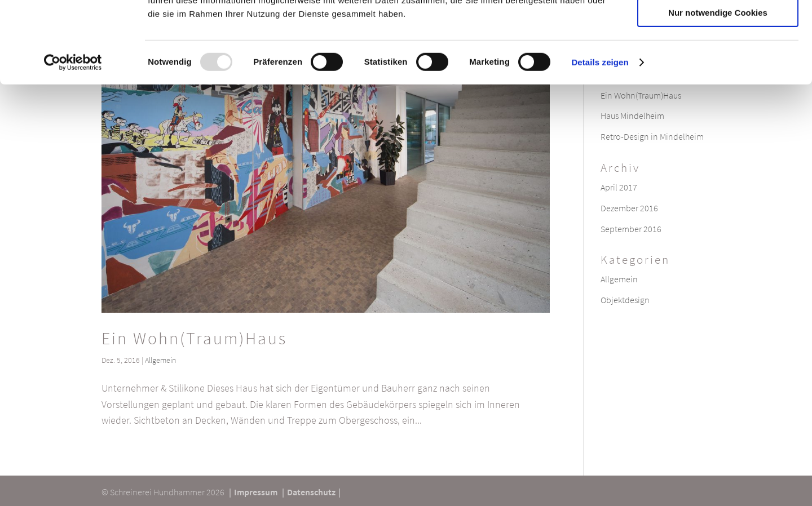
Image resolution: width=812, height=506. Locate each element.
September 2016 (631, 229)
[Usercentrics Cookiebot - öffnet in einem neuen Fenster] (73, 144)
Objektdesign (625, 300)
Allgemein (160, 360)
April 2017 (619, 187)
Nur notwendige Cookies (718, 94)
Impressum (256, 492)
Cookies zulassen (718, 28)
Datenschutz (311, 492)
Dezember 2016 (629, 208)
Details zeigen (600, 143)
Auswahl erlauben (718, 61)
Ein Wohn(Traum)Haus (194, 338)
